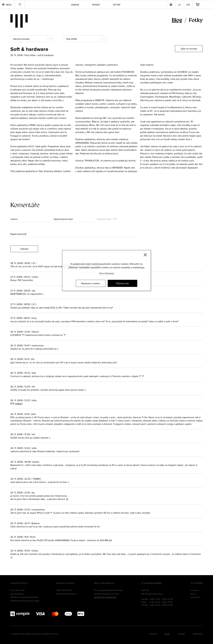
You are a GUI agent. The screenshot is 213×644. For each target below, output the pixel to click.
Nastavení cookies (91, 283)
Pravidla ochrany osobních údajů (25, 601)
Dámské (75, 5)
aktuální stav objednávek (105, 597)
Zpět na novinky (189, 49)
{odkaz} (19, 404)
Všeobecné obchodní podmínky (24, 597)
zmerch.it (195, 590)
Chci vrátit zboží (17, 590)
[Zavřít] (145, 255)
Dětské (117, 5)
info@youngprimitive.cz (67, 594)
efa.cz (193, 594)
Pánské (96, 5)
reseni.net (195, 597)
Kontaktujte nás (65, 583)
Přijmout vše (122, 283)
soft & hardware (46, 55)
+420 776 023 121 (64, 590)
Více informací (107, 273)
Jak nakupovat (17, 594)
